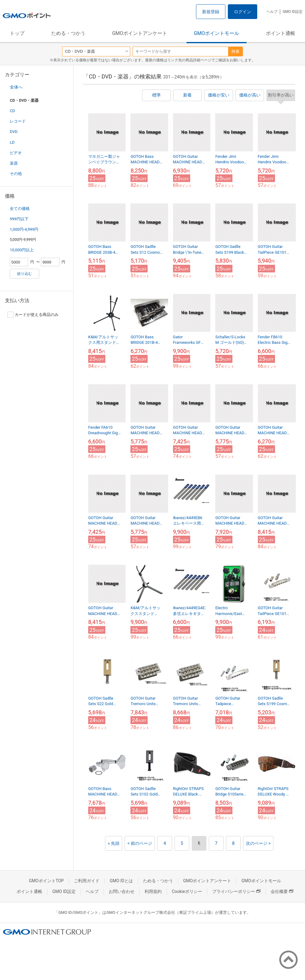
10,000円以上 (22, 250)
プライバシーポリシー (236, 891)
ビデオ (16, 153)
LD (12, 142)
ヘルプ (272, 12)
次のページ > (258, 843)
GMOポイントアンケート (140, 33)
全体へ (16, 87)
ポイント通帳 (281, 33)
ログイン (243, 12)
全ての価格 (20, 209)
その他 (16, 174)
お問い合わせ (122, 891)
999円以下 (19, 219)
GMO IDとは (121, 881)
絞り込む (24, 274)
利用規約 (153, 891)
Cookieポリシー (187, 891)
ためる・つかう (68, 33)
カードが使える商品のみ (33, 315)
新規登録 (211, 12)
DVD (14, 132)
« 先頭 (114, 843)
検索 (235, 51)
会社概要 (282, 891)
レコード (18, 121)
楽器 (14, 163)
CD (12, 111)
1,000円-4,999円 (24, 229)
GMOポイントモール (217, 33)
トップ (17, 33)
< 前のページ (140, 843)
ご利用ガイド (87, 881)
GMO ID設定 (293, 12)
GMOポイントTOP (46, 881)
